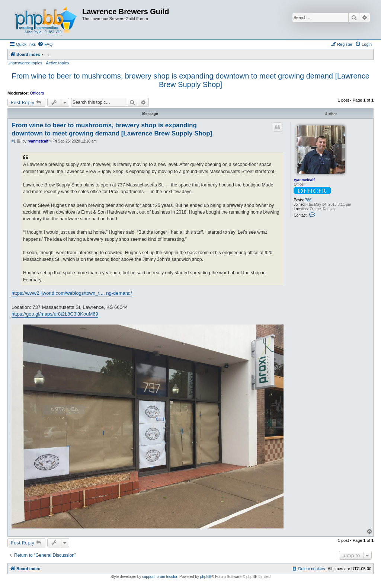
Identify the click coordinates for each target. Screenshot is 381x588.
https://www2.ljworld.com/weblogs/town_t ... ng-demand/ (72, 293)
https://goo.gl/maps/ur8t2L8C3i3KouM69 (55, 314)
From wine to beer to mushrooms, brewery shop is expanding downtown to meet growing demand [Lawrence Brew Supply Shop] (190, 80)
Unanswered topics (25, 63)
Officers (37, 93)
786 (308, 200)
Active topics (58, 63)
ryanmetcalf (304, 180)
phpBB (206, 577)
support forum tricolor (160, 577)
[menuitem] (45, 44)
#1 (14, 141)
